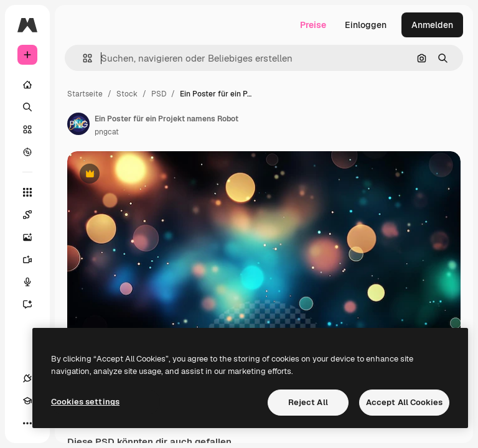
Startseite (85, 94)
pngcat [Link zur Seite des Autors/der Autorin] (107, 132)
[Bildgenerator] (34, 237)
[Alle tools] (27, 192)
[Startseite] (27, 85)
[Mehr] (27, 423)
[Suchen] (27, 107)
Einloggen (366, 25)
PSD (159, 94)
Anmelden (432, 25)
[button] (82, 58)
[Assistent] (34, 304)
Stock (127, 94)
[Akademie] (27, 401)
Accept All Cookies (404, 402)
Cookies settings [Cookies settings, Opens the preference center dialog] (85, 402)
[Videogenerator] (34, 259)
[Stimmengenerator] (34, 282)
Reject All (308, 402)
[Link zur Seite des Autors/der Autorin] (78, 124)
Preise (313, 25)
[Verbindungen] (27, 378)
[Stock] (27, 129)
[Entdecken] (27, 152)
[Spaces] (34, 215)
